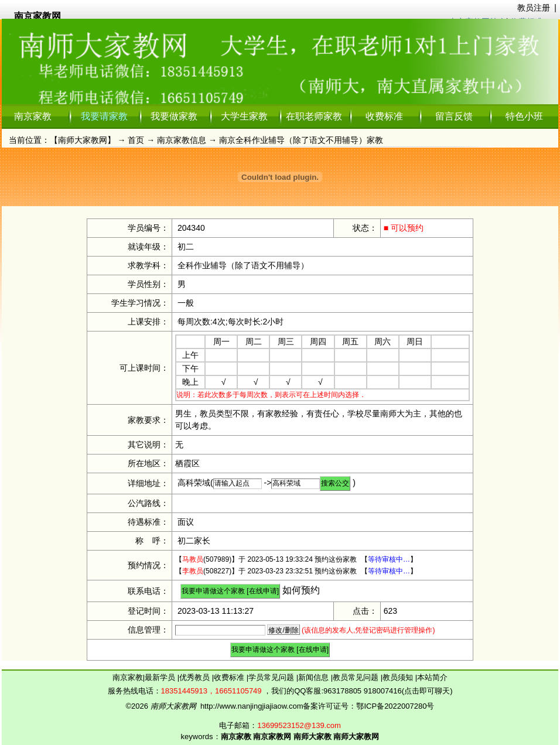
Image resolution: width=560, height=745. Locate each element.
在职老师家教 (314, 116)
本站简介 (432, 677)
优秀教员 (196, 677)
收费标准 (384, 116)
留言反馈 (454, 116)
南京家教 (33, 116)
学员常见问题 (272, 677)
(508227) (207, 571)
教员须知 (399, 677)
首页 (136, 140)
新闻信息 (315, 677)
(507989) (207, 559)
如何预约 (301, 590)
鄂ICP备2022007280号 (395, 706)
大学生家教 (244, 116)
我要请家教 (104, 116)
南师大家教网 (83, 140)
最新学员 (161, 677)
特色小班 (524, 116)
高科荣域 (194, 483)
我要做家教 (174, 116)
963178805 (342, 691)
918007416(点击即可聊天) (408, 691)
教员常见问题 (357, 677)
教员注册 (534, 8)
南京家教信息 (182, 140)
